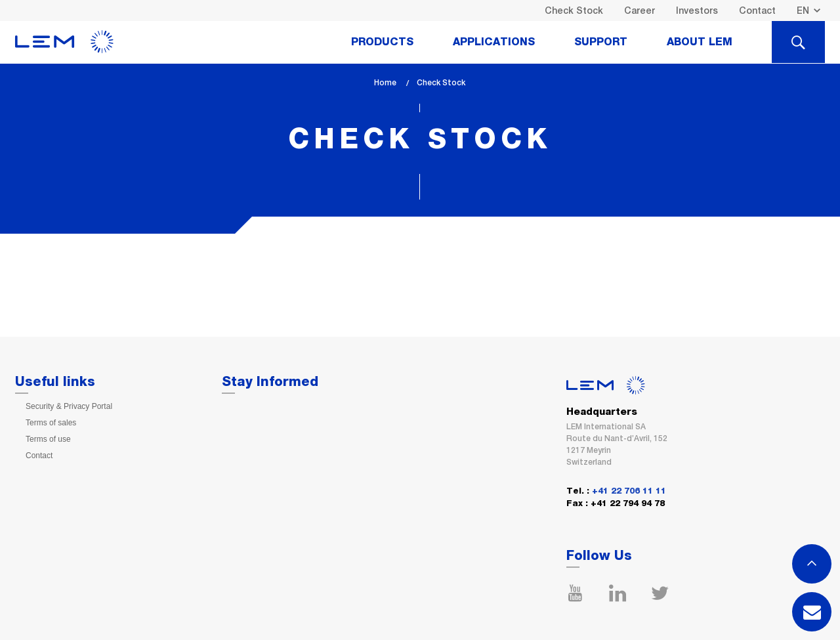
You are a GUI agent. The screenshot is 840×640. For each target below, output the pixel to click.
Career (640, 11)
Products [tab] (382, 42)
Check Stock (574, 11)
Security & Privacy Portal (69, 406)
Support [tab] (601, 42)
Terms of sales (51, 423)
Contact (757, 11)
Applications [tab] (494, 42)
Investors (697, 11)
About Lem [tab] (700, 42)
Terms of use (48, 439)
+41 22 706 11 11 (629, 491)
